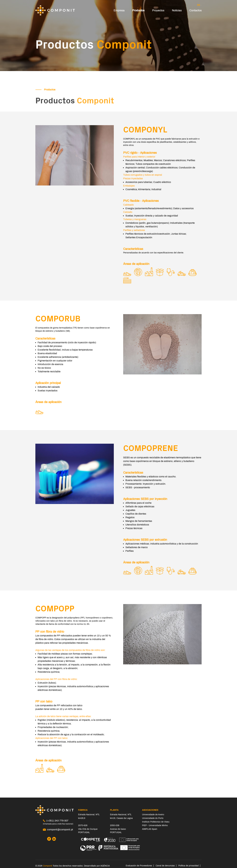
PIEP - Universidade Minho (155, 825)
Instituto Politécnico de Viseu (156, 822)
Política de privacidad (188, 866)
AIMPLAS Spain (150, 829)
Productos (138, 10)
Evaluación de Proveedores (139, 866)
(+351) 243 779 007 (56, 821)
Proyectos (158, 10)
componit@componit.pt (58, 830)
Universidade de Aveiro (153, 815)
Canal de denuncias (165, 866)
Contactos (196, 10)
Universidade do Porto (153, 818)
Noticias (177, 10)
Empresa (119, 10)
